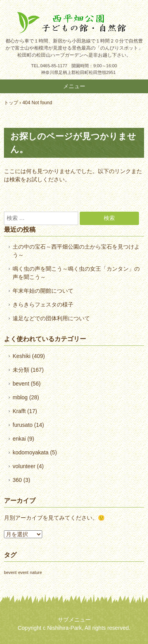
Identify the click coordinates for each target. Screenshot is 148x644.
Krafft (19, 411)
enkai (19, 439)
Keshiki (22, 356)
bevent (21, 384)
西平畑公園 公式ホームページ (74, 23)
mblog (20, 397)
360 (17, 480)
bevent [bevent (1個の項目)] (10, 572)
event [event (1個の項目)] (23, 572)
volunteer (24, 466)
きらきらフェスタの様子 (43, 304)
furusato (23, 425)
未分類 (21, 370)
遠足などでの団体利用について (51, 318)
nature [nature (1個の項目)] (36, 572)
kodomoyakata (31, 452)
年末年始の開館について (43, 291)
